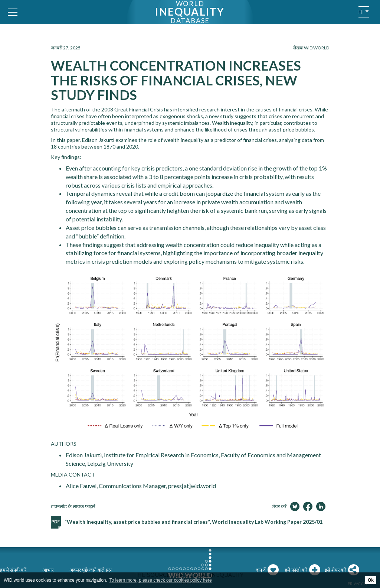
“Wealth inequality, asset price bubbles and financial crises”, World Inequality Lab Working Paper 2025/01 (194, 522)
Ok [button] (371, 580)
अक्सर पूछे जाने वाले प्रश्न (91, 570)
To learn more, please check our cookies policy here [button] (161, 580)
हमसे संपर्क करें (13, 570)
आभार (48, 570)
